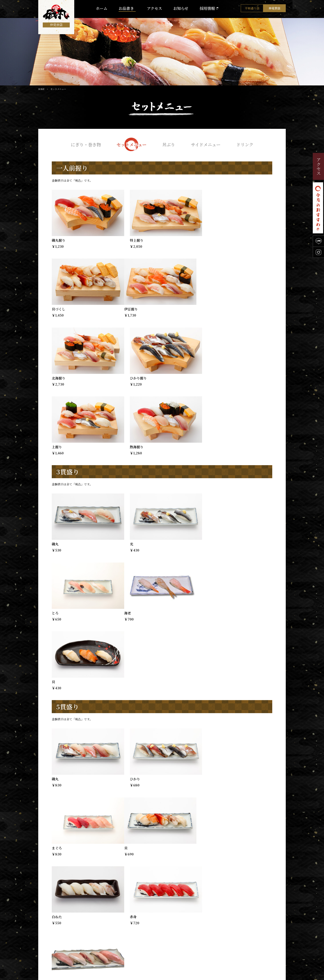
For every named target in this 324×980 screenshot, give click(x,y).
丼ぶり (169, 144)
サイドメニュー (207, 144)
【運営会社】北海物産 (268, 976)
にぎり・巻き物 (83, 144)
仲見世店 (274, 9)
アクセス (154, 9)
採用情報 (207, 9)
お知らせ (181, 9)
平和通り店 (252, 9)
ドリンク (247, 144)
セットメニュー (131, 144)
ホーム (102, 9)
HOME (42, 89)
